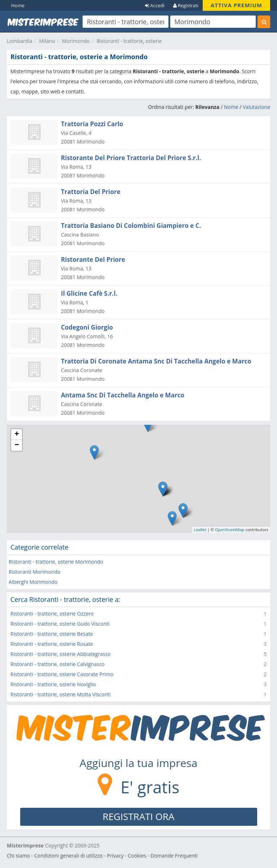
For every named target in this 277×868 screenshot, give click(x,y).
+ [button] (17, 435)
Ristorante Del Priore (93, 259)
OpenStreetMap (230, 530)
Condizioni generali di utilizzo (69, 856)
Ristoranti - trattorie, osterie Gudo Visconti (60, 624)
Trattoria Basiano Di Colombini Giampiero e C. (131, 226)
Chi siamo (18, 856)
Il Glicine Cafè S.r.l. (89, 293)
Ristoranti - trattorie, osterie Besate (52, 634)
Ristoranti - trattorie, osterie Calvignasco (58, 664)
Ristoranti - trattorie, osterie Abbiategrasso (61, 654)
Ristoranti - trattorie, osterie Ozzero (52, 614)
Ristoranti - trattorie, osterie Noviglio (53, 684)
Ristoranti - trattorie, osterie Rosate (52, 644)
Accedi (155, 5)
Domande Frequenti (174, 856)
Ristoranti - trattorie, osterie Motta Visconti (61, 694)
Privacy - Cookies (126, 856)
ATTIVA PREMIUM (236, 5)
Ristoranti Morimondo (35, 572)
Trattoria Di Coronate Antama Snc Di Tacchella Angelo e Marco (156, 361)
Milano (47, 41)
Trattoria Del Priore (91, 192)
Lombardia (20, 41)
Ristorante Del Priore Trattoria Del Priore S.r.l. (131, 158)
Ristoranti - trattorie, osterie (129, 41)
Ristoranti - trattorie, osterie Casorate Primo (62, 674)
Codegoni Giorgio (87, 327)
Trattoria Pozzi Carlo (92, 124)
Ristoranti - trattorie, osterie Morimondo (56, 562)
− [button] (17, 445)
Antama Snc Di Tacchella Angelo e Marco (123, 395)
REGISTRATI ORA (139, 816)
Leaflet (200, 530)
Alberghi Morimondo (33, 582)
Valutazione (256, 107)
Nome (231, 107)
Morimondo (76, 41)
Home (18, 5)
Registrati (186, 5)
